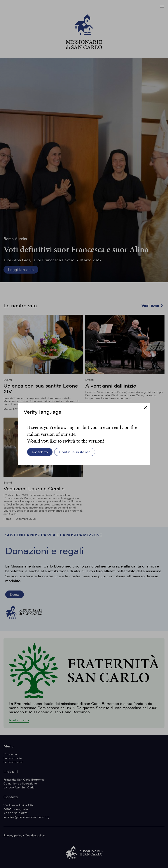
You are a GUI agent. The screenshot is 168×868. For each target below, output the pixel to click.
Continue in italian (75, 452)
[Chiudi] (145, 408)
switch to (40, 452)
